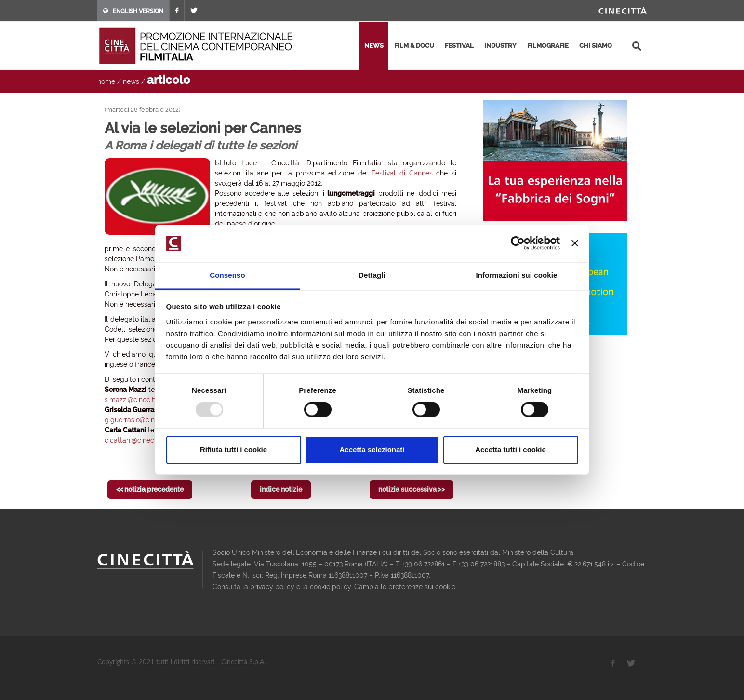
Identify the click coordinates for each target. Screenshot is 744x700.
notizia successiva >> (412, 489)
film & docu (414, 46)
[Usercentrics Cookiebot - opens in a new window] (518, 243)
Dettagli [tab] (372, 275)
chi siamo (596, 46)
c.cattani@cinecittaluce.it (144, 440)
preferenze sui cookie (422, 587)
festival (459, 46)
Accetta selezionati (372, 450)
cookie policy (330, 587)
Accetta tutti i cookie (511, 450)
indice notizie (281, 489)
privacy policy (272, 587)
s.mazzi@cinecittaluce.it (142, 400)
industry (500, 46)
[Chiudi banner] (575, 243)
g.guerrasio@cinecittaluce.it (148, 420)
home (106, 81)
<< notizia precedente (150, 489)
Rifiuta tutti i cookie (233, 450)
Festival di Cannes (402, 173)
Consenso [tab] (227, 275)
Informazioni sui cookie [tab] (517, 275)
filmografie (548, 46)
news (374, 46)
